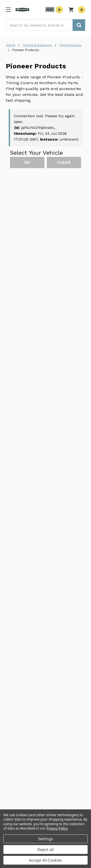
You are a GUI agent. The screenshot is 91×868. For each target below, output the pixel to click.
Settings (45, 839)
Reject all (45, 850)
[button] (54, 10)
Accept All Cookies (46, 860)
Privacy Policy (57, 828)
